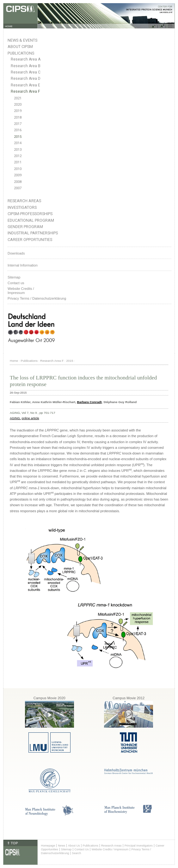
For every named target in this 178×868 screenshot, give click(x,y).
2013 (18, 150)
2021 (18, 98)
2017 (18, 124)
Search (76, 853)
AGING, (15, 418)
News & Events (22, 40)
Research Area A (26, 59)
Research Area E (25, 85)
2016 (18, 130)
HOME (9, 26)
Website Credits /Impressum (21, 291)
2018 (18, 117)
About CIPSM (20, 47)
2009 (18, 175)
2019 (18, 111)
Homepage (48, 846)
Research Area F (25, 91)
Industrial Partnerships (33, 233)
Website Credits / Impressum (110, 849)
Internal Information (23, 265)
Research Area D (26, 79)
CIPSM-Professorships (30, 214)
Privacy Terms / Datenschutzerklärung (37, 298)
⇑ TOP (12, 843)
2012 (18, 156)
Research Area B (26, 66)
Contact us (16, 283)
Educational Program (31, 220)
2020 (18, 105)
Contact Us (81, 849)
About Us (74, 846)
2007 (18, 188)
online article (30, 418)
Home (14, 361)
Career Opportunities (30, 240)
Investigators (22, 207)
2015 (18, 137)
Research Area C (26, 72)
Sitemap (14, 277)
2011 (18, 162)
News (61, 846)
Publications (21, 53)
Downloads (16, 253)
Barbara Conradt (89, 402)
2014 (18, 143)
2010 (18, 169)
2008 (18, 182)
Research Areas (24, 201)
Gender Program (25, 227)
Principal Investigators (139, 846)
